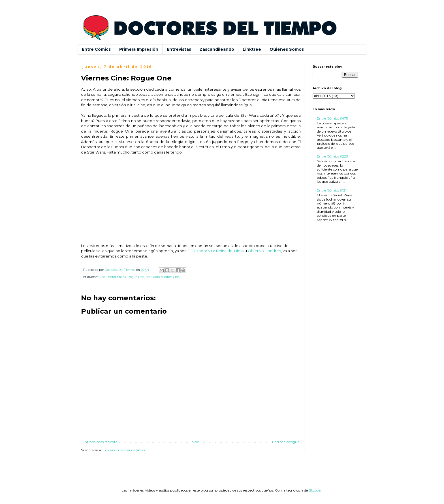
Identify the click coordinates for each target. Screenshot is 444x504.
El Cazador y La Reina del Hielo (216, 251)
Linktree (252, 49)
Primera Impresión (139, 49)
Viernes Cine (170, 277)
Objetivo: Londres (264, 251)
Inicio (195, 442)
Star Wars (153, 277)
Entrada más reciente (100, 442)
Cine (102, 277)
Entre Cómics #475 (332, 118)
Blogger (315, 490)
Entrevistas (179, 49)
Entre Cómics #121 (332, 190)
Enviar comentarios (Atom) (125, 450)
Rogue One (136, 277)
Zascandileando (217, 49)
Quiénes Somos (287, 49)
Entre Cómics (96, 49)
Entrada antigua (286, 442)
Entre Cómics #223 (332, 156)
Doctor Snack (116, 277)
